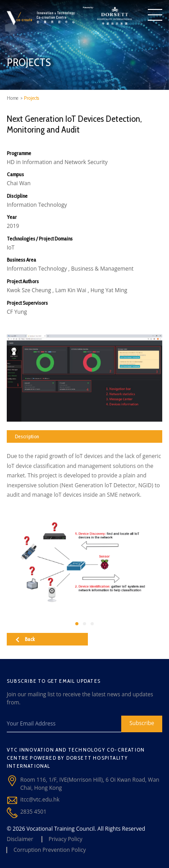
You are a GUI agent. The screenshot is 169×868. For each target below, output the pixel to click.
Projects (32, 98)
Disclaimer (20, 839)
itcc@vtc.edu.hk (40, 799)
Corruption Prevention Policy (50, 850)
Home (13, 98)
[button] (77, 624)
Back (25, 639)
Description (27, 436)
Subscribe (142, 723)
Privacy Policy (66, 839)
